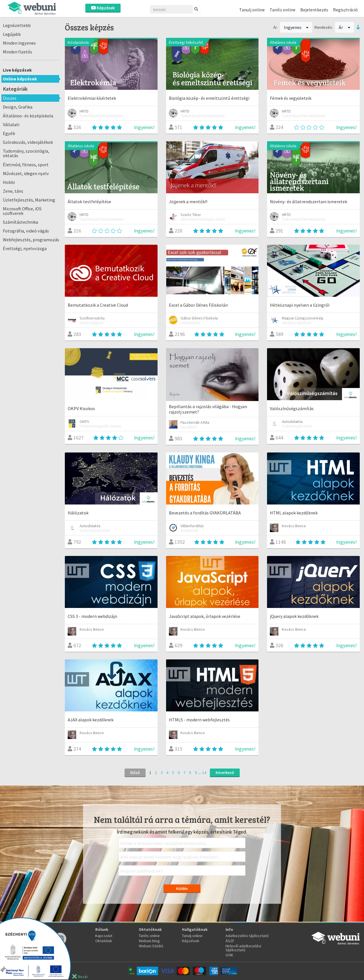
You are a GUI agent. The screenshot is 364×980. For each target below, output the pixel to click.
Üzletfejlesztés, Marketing (29, 200)
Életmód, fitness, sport (26, 165)
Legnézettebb (17, 25)
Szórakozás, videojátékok (28, 142)
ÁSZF (230, 941)
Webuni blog (149, 941)
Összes (10, 98)
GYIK (229, 955)
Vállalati (11, 124)
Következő (225, 773)
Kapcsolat (104, 936)
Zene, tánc (13, 191)
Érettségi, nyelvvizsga (25, 248)
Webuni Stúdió (151, 946)
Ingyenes (296, 27)
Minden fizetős (17, 52)
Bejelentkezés (314, 10)
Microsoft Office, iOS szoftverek (22, 211)
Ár (345, 27)
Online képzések (20, 79)
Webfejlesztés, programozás (31, 240)
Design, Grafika (18, 107)
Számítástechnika (20, 222)
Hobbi (9, 182)
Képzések (103, 8)
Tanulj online (252, 10)
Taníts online (283, 10)
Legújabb (12, 34)
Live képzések (17, 70)
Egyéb (9, 133)
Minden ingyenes (19, 43)
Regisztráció (345, 10)
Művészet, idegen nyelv (26, 173)
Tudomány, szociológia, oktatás (26, 153)
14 (204, 773)
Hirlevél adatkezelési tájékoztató (243, 948)
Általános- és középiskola (28, 116)
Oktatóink (104, 941)
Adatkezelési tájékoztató (247, 936)
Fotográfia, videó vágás (26, 231)
